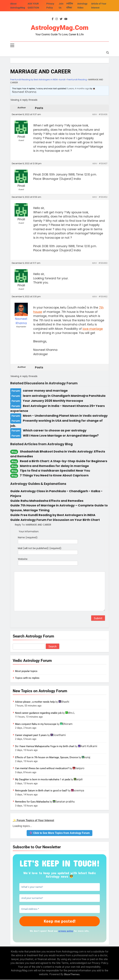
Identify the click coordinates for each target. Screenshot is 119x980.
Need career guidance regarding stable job (38, 713)
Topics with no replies (27, 678)
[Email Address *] (60, 909)
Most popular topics (26, 671)
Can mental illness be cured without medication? (42, 769)
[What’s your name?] (60, 887)
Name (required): (28, 538)
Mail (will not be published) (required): (40, 549)
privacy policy (66, 931)
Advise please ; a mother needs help (35, 702)
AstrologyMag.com (60, 28)
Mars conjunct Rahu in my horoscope (36, 724)
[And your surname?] (60, 898)
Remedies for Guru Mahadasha (32, 802)
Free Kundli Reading (77, 80)
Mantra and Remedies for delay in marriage (54, 466)
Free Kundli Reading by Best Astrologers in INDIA (34, 80)
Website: (23, 559)
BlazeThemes (72, 975)
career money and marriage (45, 391)
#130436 (103, 115)
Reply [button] (95, 115)
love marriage (93, 329)
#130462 (103, 297)
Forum (16, 391)
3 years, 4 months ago (78, 89)
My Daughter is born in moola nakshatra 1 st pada (43, 780)
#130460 (103, 263)
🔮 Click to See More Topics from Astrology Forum (59, 833)
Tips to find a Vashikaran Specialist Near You (55, 471)
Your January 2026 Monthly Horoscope (53, 401)
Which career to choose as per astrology (55, 431)
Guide (15, 491)
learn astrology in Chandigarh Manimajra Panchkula (64, 396)
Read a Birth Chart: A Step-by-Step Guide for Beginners (64, 461)
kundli (62, 80)
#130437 (103, 164)
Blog (14, 452)
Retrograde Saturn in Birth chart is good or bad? (41, 791)
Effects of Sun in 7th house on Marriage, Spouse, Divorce (47, 758)
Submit (98, 619)
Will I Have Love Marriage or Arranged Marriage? (61, 436)
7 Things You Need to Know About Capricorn (54, 476)
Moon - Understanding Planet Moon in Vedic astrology (65, 416)
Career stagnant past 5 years (31, 735)
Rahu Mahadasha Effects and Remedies (52, 501)
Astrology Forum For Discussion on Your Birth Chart (60, 520)
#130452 (103, 197)
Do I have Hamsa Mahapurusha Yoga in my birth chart (45, 746)
